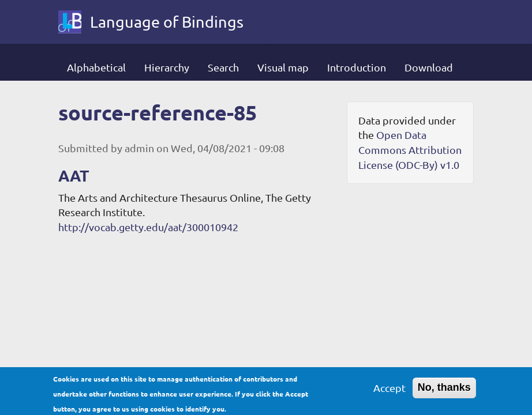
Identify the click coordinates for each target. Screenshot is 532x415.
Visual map (283, 67)
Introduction (357, 67)
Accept (389, 391)
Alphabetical (96, 67)
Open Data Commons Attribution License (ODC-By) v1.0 (410, 149)
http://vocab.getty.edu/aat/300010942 (148, 227)
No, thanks (444, 390)
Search (223, 67)
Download (429, 67)
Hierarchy (167, 67)
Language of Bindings (167, 22)
